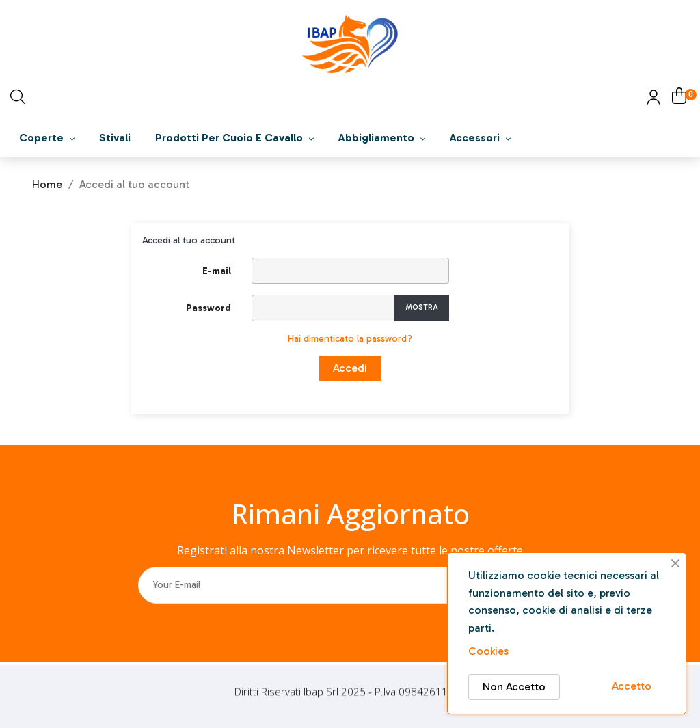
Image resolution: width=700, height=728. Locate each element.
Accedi (350, 368)
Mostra (422, 307)
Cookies (488, 651)
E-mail (217, 271)
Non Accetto (514, 687)
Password (208, 308)
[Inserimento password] (323, 308)
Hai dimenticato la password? (350, 339)
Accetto (632, 686)
